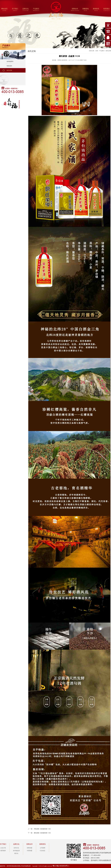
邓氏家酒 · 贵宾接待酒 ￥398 (42, 829)
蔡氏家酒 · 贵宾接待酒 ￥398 (42, 833)
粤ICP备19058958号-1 (61, 866)
